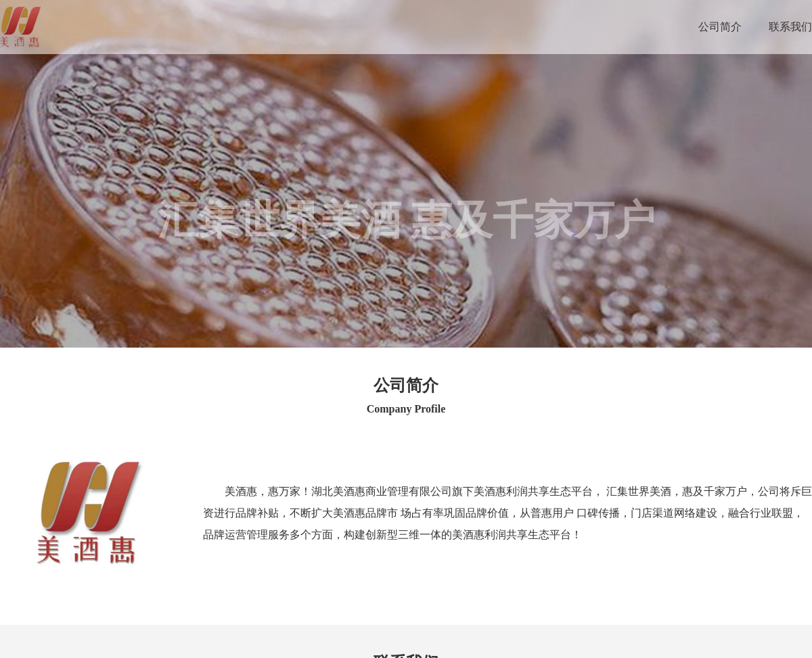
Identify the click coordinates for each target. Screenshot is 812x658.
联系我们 (790, 27)
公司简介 (720, 27)
